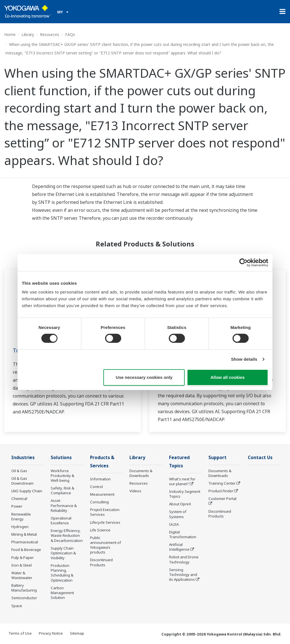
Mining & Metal (24, 534)
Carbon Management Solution (62, 593)
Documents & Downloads (141, 473)
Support (217, 458)
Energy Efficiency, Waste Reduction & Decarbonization (67, 535)
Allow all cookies (228, 377)
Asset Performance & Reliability (64, 505)
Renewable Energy (21, 517)
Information (100, 479)
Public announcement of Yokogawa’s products (105, 545)
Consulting (99, 502)
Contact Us (260, 458)
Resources (50, 34)
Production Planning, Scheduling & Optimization (62, 573)
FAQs (70, 34)
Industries (23, 458)
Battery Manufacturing (24, 588)
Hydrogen (20, 527)
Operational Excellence (61, 521)
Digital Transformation (183, 534)
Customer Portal (222, 499)
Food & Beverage (26, 550)
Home (10, 34)
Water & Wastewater (22, 575)
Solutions (61, 458)
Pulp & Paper (23, 558)
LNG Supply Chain (27, 491)
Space (17, 606)
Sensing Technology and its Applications (183, 575)
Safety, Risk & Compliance (62, 490)
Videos (135, 491)
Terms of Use (20, 633)
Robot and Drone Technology (184, 559)
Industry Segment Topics (185, 494)
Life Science (100, 530)
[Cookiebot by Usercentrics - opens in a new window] (243, 262)
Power (17, 506)
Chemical (19, 499)
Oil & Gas (19, 471)
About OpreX (180, 504)
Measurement (102, 494)
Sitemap (77, 633)
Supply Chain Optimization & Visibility (63, 553)
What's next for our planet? (182, 481)
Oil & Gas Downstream (22, 481)
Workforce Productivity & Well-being (62, 476)
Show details (244, 359)
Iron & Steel (22, 565)
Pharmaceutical (25, 542)
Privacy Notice (51, 633)
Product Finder (221, 491)
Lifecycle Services (105, 522)
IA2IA (174, 524)
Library (28, 34)
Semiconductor (24, 598)
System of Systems (178, 514)
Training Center (222, 483)
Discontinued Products (101, 562)
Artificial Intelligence (179, 547)
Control (96, 487)
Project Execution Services (105, 512)
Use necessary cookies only (144, 377)
